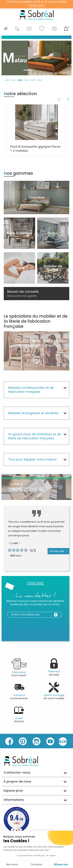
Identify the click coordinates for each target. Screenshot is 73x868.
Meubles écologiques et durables (33, 413)
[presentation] (42, 626)
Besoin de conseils (23, 294)
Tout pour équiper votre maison (32, 459)
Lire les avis (57, 551)
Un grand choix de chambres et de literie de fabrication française (34, 436)
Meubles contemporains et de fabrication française (31, 390)
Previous (58, 100)
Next (69, 100)
